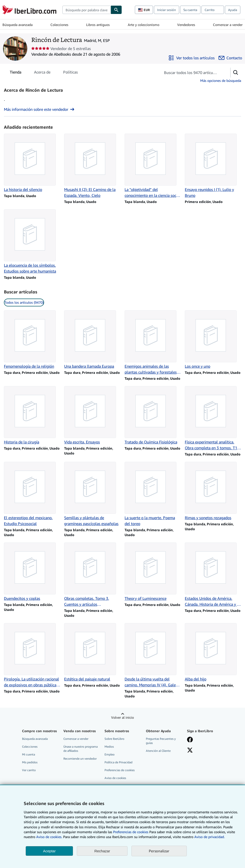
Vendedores (186, 25)
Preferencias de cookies (131, 832)
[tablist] (44, 72)
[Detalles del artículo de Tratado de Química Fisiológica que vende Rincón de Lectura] (153, 415)
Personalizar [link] (159, 851)
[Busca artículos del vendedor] (191, 73)
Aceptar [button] (49, 851)
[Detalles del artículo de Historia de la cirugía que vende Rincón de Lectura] (32, 415)
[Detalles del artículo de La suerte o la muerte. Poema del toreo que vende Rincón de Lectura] (153, 494)
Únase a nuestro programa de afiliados (81, 749)
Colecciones (59, 25)
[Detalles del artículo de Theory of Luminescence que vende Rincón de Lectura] (153, 572)
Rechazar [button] (102, 851)
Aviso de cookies (115, 778)
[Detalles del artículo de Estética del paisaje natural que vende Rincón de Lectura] (92, 653)
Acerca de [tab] (42, 73)
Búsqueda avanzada (17, 25)
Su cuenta (190, 10)
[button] (236, 73)
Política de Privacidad (118, 762)
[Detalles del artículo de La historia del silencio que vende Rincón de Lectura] (32, 163)
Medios (109, 747)
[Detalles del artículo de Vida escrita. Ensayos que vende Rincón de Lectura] (92, 415)
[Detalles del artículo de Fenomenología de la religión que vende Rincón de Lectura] (32, 340)
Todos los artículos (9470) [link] (24, 302)
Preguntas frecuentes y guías (161, 741)
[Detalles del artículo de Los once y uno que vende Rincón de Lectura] (213, 340)
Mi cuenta (29, 754)
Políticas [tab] (70, 73)
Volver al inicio (122, 717)
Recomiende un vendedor (80, 759)
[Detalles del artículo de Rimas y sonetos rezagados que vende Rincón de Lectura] (213, 491)
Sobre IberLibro (114, 739)
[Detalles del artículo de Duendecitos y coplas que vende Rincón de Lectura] (32, 572)
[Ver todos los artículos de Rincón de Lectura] (192, 58)
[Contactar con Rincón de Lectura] (230, 58)
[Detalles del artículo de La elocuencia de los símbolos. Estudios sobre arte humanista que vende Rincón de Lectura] (32, 242)
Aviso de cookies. (49, 837)
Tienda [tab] (16, 73)
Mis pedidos (30, 762)
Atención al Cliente (158, 751)
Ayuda (233, 10)
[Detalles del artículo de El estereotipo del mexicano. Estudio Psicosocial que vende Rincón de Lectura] (32, 494)
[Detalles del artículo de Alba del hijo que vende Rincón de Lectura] (213, 653)
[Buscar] (116, 10)
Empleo (110, 754)
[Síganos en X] (190, 751)
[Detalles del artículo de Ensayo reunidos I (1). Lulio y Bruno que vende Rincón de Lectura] (213, 166)
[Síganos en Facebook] (190, 740)
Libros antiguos (98, 25)
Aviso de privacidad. (210, 837)
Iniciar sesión (167, 10)
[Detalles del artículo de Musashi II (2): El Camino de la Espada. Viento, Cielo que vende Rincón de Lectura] (92, 166)
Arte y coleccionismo (144, 25)
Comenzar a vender (228, 25)
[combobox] (87, 10)
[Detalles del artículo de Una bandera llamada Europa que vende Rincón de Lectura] (92, 340)
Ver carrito (29, 770)
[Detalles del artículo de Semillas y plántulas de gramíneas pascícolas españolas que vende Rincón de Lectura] (92, 494)
